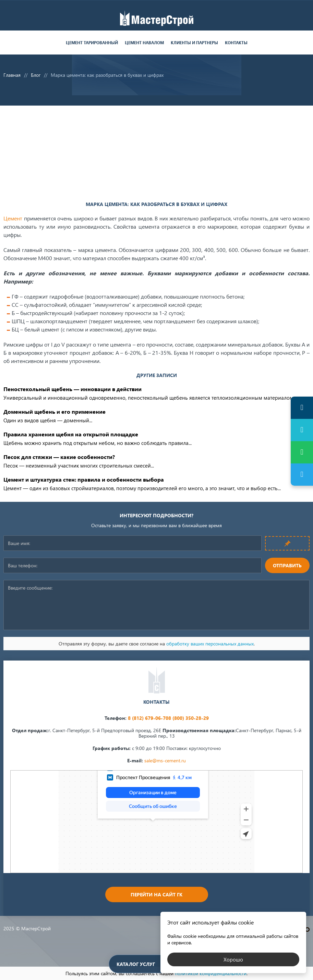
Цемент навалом (144, 43)
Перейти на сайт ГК (156, 894)
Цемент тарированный (92, 43)
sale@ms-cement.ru (165, 760)
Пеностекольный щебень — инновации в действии (73, 389)
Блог (36, 75)
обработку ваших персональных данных (210, 644)
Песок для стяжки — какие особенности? (59, 457)
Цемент (13, 218)
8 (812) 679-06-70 (148, 718)
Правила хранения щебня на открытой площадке (71, 434)
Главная (12, 75)
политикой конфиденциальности (211, 973)
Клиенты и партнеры (194, 43)
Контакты (236, 43)
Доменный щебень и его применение (55, 412)
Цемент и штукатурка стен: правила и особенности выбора (84, 479)
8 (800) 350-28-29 (189, 718)
